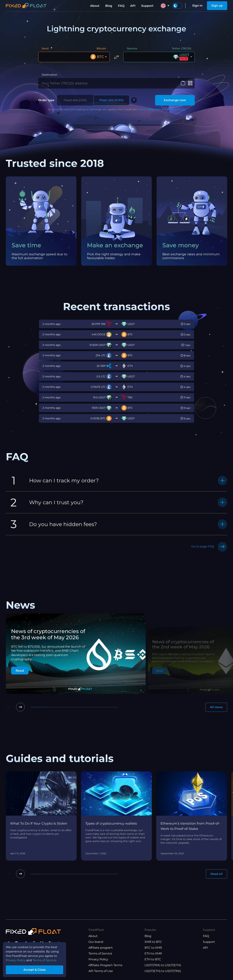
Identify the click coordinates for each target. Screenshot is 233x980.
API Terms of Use (101, 971)
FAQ (121, 6)
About (95, 6)
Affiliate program (101, 948)
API (133, 6)
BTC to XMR (153, 948)
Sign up (217, 6)
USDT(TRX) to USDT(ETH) (163, 965)
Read (20, 671)
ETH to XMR (153, 953)
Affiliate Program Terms (105, 965)
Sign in (197, 6)
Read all (217, 874)
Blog (109, 6)
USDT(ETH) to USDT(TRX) (163, 971)
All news (216, 707)
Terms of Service (100, 953)
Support (147, 6)
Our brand (96, 942)
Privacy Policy (176, 109)
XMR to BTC (153, 942)
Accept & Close (35, 970)
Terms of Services (150, 109)
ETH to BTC (153, 959)
